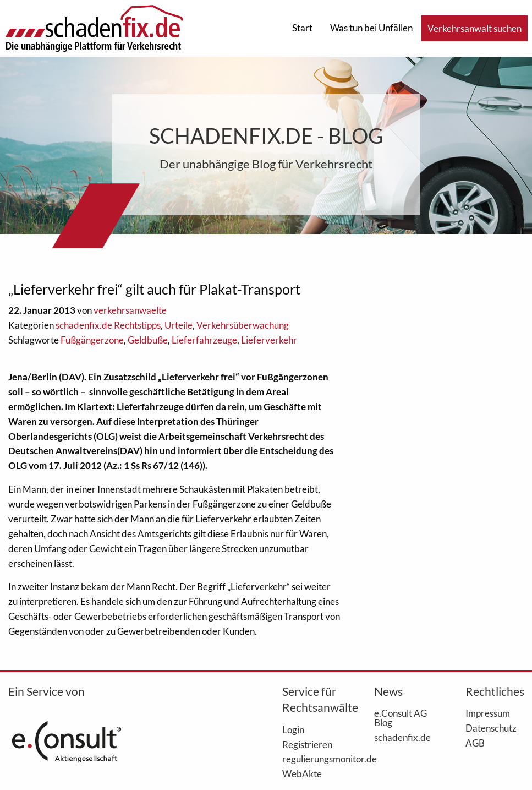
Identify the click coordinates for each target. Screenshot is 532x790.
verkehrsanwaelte (130, 310)
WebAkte (302, 773)
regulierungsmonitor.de (311, 759)
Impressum (488, 713)
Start (302, 28)
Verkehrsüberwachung (243, 325)
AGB (475, 743)
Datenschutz (491, 728)
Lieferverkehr (269, 340)
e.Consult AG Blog (401, 718)
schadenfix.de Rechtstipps (108, 325)
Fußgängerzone (92, 340)
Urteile (179, 325)
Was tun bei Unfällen (371, 28)
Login (293, 729)
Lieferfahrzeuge (204, 340)
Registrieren (307, 744)
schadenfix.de (402, 737)
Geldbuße (148, 340)
